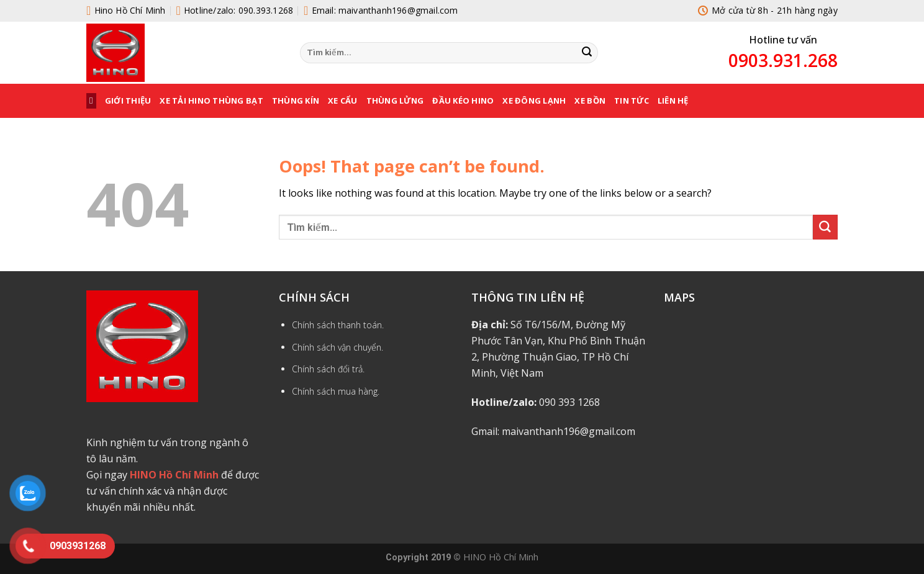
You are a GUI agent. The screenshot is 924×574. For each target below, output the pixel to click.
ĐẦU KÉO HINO (463, 101)
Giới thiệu (128, 101)
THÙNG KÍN (296, 101)
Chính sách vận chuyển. (337, 347)
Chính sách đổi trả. (328, 369)
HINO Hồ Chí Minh (501, 557)
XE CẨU (343, 101)
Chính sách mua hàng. (336, 391)
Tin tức (632, 101)
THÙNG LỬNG (395, 101)
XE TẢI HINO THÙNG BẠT (211, 101)
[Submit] (587, 53)
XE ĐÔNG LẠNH (534, 101)
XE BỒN (590, 101)
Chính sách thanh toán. (338, 325)
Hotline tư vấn (783, 40)
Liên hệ (673, 101)
